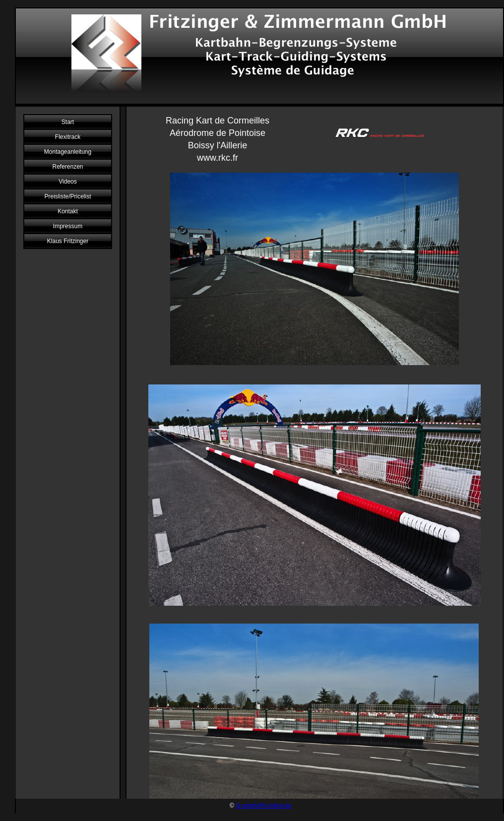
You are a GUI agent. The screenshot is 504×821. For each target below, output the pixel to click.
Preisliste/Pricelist (67, 196)
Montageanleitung (68, 152)
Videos (67, 182)
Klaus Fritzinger (68, 241)
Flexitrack (68, 137)
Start (68, 122)
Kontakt (68, 211)
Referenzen (67, 167)
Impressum (68, 226)
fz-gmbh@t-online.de (263, 806)
